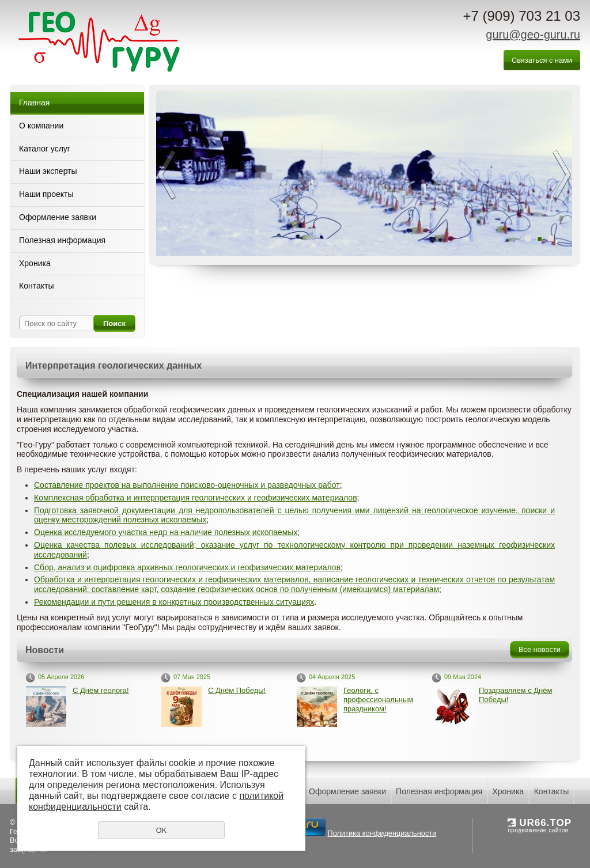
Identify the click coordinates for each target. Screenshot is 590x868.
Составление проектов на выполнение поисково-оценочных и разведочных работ (187, 485)
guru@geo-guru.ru (533, 35)
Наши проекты (46, 194)
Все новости (540, 649)
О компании (41, 126)
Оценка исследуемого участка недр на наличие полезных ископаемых (166, 532)
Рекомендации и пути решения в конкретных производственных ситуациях (174, 602)
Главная (34, 103)
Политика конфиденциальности (317, 837)
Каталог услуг (45, 149)
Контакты (36, 286)
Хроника (35, 263)
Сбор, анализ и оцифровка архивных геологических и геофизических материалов (187, 567)
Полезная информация (62, 240)
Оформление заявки (58, 217)
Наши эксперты (48, 171)
